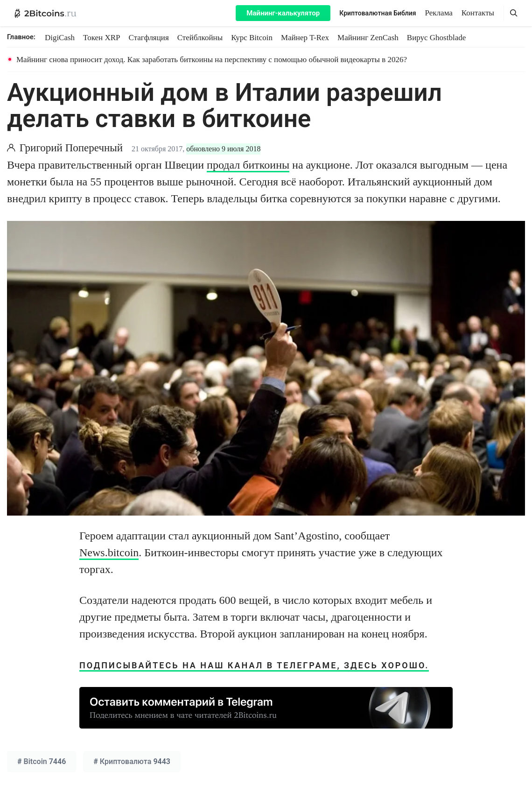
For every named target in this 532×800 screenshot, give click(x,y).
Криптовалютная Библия (378, 13)
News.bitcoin (109, 552)
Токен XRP (101, 38)
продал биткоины (248, 165)
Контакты (478, 13)
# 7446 (42, 761)
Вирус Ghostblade (436, 38)
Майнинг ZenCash (368, 38)
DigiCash (60, 38)
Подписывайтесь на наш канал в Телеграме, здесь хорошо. (254, 665)
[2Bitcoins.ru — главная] (45, 13)
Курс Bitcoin (252, 38)
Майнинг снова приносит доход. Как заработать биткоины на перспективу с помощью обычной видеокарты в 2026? (212, 60)
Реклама (439, 13)
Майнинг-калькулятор (283, 13)
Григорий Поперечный (71, 148)
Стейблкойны (200, 38)
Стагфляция (149, 38)
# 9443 (132, 761)
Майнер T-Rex (305, 38)
